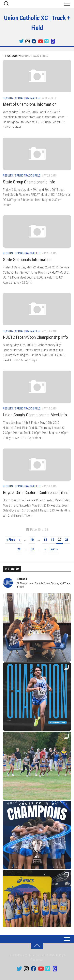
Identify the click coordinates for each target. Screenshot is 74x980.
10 (32, 540)
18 (45, 540)
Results (8, 98)
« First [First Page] (11, 540)
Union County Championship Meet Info (35, 415)
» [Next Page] (45, 549)
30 (32, 549)
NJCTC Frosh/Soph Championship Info (35, 337)
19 (52, 540)
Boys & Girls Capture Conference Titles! (36, 493)
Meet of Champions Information (30, 104)
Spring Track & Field (28, 98)
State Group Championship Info (29, 182)
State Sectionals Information (27, 260)
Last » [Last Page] (54, 549)
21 (67, 540)
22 (19, 549)
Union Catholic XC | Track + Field (37, 23)
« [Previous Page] (19, 540)
